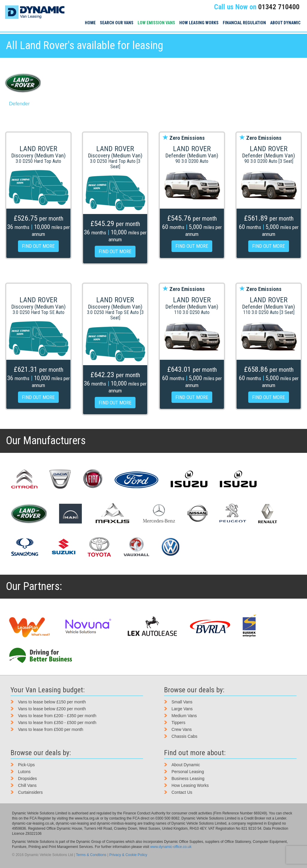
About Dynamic (285, 23)
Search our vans (117, 23)
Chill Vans (27, 785)
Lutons (24, 772)
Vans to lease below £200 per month (52, 709)
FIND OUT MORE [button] (38, 246)
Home (90, 23)
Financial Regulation (244, 23)
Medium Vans (184, 716)
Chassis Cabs (184, 736)
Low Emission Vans (156, 23)
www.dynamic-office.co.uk (171, 847)
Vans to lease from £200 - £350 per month (57, 716)
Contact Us (182, 792)
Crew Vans (182, 729)
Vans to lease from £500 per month (51, 729)
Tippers (178, 723)
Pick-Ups (26, 765)
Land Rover (38, 149)
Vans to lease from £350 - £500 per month (57, 723)
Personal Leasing (188, 772)
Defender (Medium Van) (192, 155)
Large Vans (182, 709)
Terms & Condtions (91, 855)
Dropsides (27, 779)
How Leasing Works (199, 23)
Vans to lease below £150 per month (52, 702)
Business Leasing (188, 779)
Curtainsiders (30, 792)
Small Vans (182, 702)
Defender (19, 104)
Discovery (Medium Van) (39, 155)
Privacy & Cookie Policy (128, 855)
